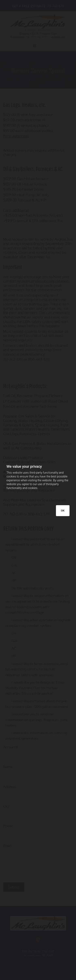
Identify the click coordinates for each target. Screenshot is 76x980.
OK (63, 511)
